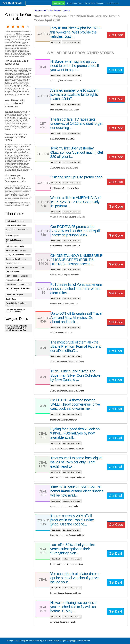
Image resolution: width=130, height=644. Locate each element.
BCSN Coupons (12, 236)
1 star (8, 27)
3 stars (18, 27)
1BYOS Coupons (13, 272)
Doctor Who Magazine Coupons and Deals (68, 477)
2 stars (13, 27)
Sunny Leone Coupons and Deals (64, 506)
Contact (38, 641)
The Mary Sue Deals (14, 263)
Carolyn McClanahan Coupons (18, 255)
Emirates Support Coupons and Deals (66, 593)
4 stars (23, 27)
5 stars (28, 27)
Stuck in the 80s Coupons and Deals (65, 246)
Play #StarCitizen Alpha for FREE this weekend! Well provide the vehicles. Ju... (17, 328)
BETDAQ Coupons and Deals (62, 138)
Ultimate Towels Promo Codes (18, 284)
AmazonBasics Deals (14, 280)
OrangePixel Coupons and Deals (64, 419)
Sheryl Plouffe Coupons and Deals (64, 167)
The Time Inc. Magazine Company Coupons (15, 310)
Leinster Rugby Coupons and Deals (65, 110)
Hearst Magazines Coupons (17, 276)
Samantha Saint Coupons (16, 259)
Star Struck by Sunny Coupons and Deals (67, 448)
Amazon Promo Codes (15, 267)
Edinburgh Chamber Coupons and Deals (67, 564)
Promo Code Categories (95, 3)
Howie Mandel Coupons (15, 221)
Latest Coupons (113, 3)
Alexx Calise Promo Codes (17, 250)
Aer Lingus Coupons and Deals (63, 622)
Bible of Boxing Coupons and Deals (65, 275)
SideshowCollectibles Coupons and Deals (67, 362)
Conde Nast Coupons (14, 295)
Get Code (116, 35)
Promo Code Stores (75, 3)
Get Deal (115, 70)
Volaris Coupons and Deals (61, 333)
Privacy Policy (47, 641)
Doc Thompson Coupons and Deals (65, 188)
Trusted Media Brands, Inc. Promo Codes (17, 304)
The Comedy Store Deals (16, 225)
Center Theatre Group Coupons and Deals (67, 217)
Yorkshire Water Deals (15, 246)
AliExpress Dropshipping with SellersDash (75, 641)
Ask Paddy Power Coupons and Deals (66, 81)
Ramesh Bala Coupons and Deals (64, 304)
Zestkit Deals (11, 299)
